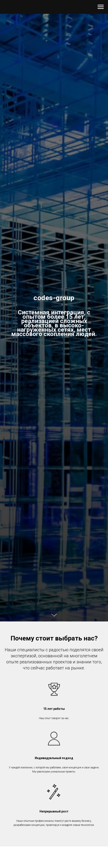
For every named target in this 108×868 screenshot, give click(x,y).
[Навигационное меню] (101, 7)
